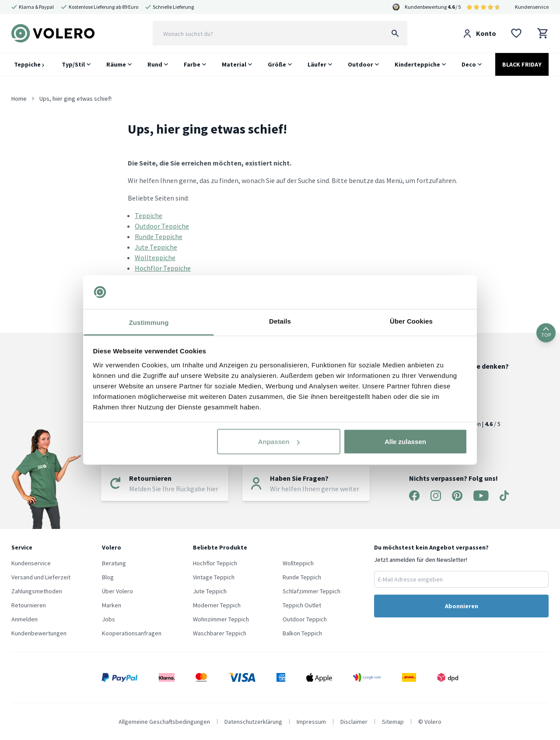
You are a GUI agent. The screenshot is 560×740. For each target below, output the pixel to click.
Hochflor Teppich (215, 563)
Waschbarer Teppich (220, 633)
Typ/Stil (73, 64)
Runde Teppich (302, 577)
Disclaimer (354, 722)
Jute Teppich (210, 591)
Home (19, 99)
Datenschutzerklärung (253, 722)
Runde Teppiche (159, 236)
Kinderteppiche (417, 64)
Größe (277, 64)
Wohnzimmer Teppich (221, 619)
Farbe (192, 64)
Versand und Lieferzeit (41, 577)
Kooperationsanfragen (132, 633)
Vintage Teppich (214, 577)
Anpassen (279, 442)
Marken (112, 605)
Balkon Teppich (302, 633)
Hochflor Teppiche (163, 268)
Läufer (317, 64)
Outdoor (360, 64)
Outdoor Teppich (305, 619)
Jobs (108, 619)
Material (234, 64)
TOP (546, 333)
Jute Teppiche (156, 247)
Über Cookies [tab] (411, 321)
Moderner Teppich (217, 605)
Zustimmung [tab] (149, 322)
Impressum (311, 722)
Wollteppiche (155, 257)
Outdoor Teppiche (162, 226)
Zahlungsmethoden (37, 591)
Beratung (114, 563)
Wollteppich (298, 563)
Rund (155, 64)
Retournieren (29, 605)
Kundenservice (532, 7)
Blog (108, 577)
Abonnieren (462, 606)
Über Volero (117, 591)
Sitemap (393, 722)
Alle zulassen (405, 442)
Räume (116, 64)
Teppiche (29, 64)
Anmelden (24, 619)
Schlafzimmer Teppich (311, 591)
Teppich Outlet (302, 605)
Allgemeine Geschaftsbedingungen (164, 722)
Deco (469, 64)
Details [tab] (280, 321)
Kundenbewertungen (39, 633)
